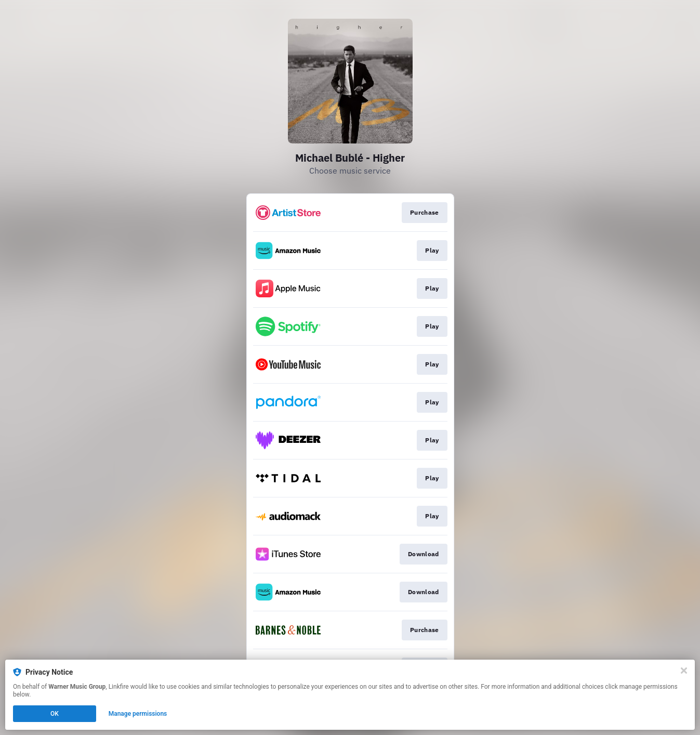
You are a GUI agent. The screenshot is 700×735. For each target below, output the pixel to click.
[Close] (684, 671)
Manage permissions (138, 714)
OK (55, 714)
